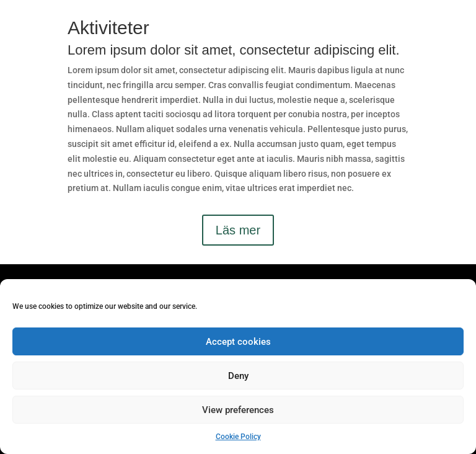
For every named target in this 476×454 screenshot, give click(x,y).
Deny (238, 376)
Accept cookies (238, 342)
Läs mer (238, 230)
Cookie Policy (238, 437)
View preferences (238, 410)
